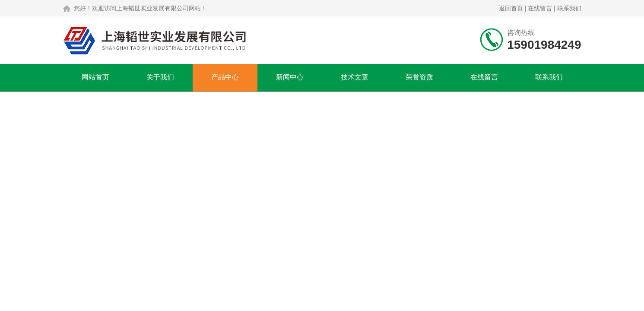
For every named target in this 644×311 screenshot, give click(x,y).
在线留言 (540, 8)
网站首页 (95, 77)
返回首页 (511, 8)
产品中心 (225, 77)
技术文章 (355, 77)
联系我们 (569, 8)
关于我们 (160, 77)
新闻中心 (290, 77)
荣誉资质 (419, 77)
